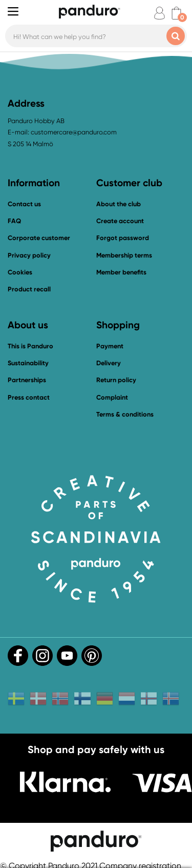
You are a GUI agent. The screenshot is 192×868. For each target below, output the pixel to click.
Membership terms (124, 255)
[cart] (176, 13)
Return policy (116, 380)
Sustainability (28, 363)
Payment (110, 346)
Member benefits (121, 272)
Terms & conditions (125, 414)
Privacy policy (29, 255)
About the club (119, 204)
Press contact (29, 397)
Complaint (112, 397)
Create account (120, 221)
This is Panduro (30, 346)
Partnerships (27, 380)
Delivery (109, 363)
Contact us (24, 204)
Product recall (29, 289)
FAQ (14, 221)
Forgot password (123, 238)
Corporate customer (39, 238)
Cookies (20, 272)
